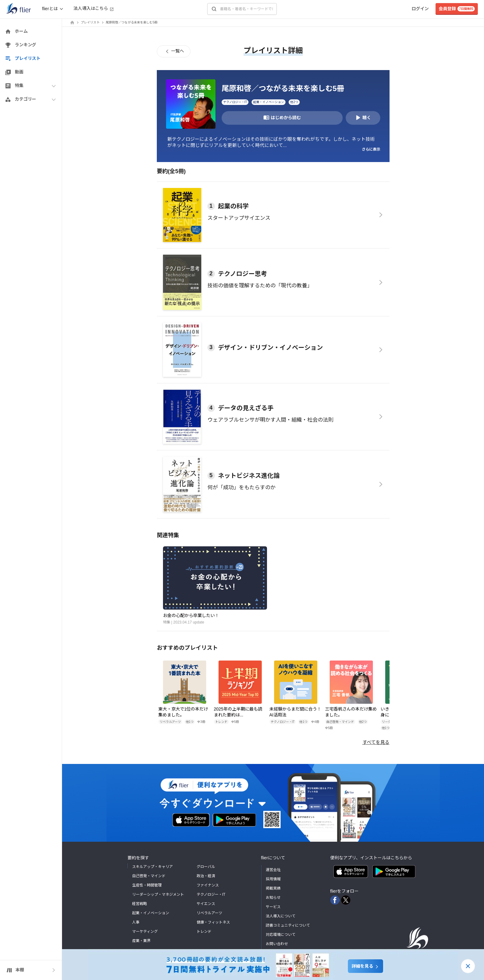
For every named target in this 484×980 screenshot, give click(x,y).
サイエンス (206, 904)
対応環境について (281, 935)
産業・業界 (141, 941)
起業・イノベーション (151, 913)
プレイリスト (90, 22)
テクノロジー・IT (211, 895)
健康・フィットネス (213, 922)
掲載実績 (273, 888)
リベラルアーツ (209, 913)
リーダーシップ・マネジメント (158, 895)
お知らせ (273, 898)
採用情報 (273, 879)
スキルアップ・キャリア (152, 867)
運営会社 (273, 870)
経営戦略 (140, 904)
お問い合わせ (277, 944)
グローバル (206, 867)
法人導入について (281, 916)
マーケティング (145, 932)
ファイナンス (208, 885)
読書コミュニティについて (288, 925)
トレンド (204, 932)
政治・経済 (206, 876)
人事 (136, 922)
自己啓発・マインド (149, 876)
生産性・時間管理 (147, 885)
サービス (273, 907)
